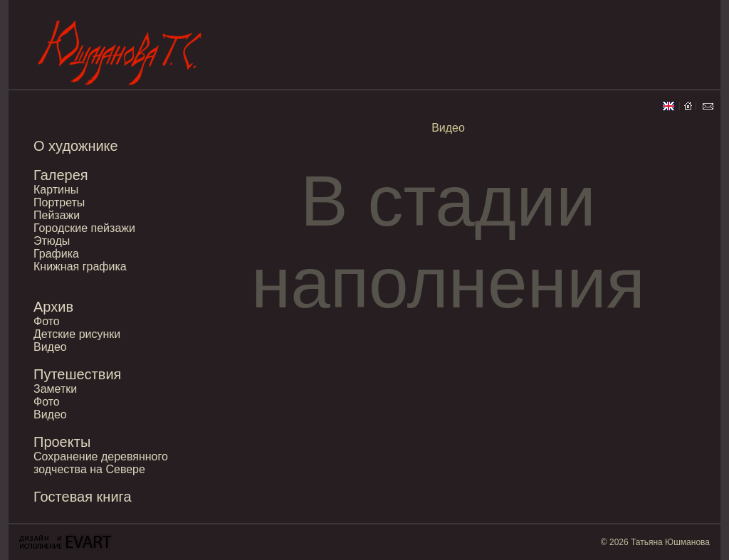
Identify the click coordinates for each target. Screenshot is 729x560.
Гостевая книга (83, 497)
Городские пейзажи (84, 228)
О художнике (76, 146)
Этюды (52, 241)
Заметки (55, 389)
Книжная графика (80, 266)
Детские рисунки (77, 334)
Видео (50, 347)
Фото (47, 321)
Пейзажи (57, 215)
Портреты (59, 202)
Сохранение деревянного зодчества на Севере (101, 463)
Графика (56, 254)
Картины (56, 190)
